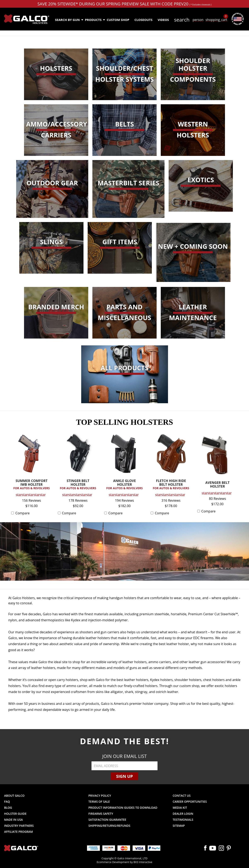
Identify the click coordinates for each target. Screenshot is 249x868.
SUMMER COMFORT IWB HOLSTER (31, 485)
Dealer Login (183, 814)
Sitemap (179, 826)
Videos (163, 20)
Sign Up (124, 776)
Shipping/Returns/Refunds (109, 826)
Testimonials (183, 820)
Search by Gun (69, 20)
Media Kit (180, 808)
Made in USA (13, 820)
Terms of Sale (99, 802)
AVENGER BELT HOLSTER (217, 485)
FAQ (7, 802)
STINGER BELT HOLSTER (78, 485)
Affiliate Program (19, 832)
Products (95, 20)
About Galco (14, 796)
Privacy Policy (100, 796)
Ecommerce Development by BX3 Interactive (124, 862)
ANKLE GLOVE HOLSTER (124, 485)
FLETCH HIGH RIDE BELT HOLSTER (171, 485)
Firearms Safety (101, 814)
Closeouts (143, 20)
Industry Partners (19, 826)
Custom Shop (118, 20)
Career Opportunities (190, 802)
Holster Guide (15, 814)
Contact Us (182, 796)
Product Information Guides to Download (123, 808)
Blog (8, 808)
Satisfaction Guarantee (107, 820)
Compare (22, 513)
